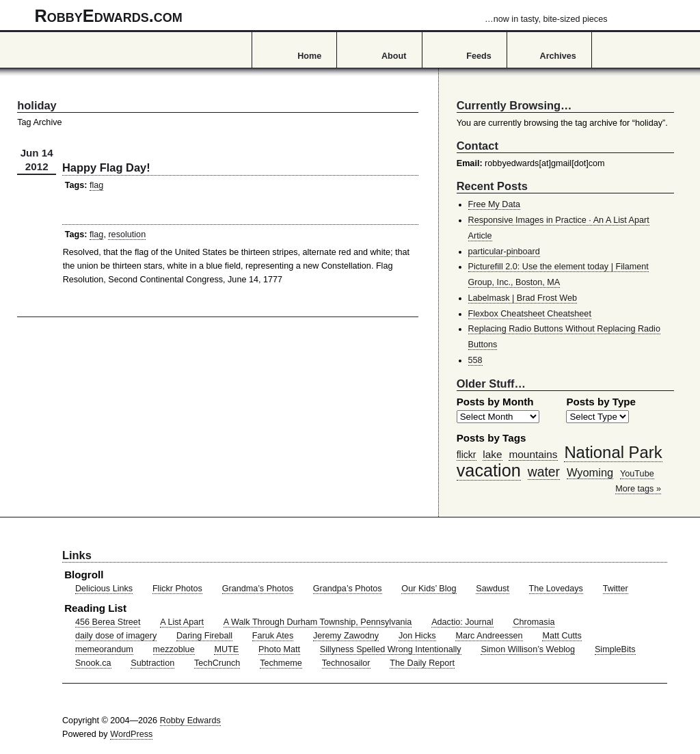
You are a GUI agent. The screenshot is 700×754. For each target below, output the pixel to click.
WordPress (131, 734)
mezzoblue (174, 649)
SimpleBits (615, 649)
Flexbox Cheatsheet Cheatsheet (530, 314)
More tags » (638, 489)
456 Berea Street (108, 622)
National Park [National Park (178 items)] (613, 452)
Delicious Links (104, 589)
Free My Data (494, 204)
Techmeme (281, 663)
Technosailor (346, 663)
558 (475, 360)
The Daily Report (422, 663)
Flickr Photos (177, 589)
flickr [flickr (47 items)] (467, 455)
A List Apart (182, 622)
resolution (127, 234)
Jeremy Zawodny (346, 636)
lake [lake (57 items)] (492, 454)
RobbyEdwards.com (321, 16)
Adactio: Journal (462, 622)
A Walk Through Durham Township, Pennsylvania (318, 622)
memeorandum (104, 649)
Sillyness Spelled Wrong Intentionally (391, 649)
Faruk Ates (273, 636)
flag (96, 185)
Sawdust (492, 589)
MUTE (226, 649)
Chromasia (534, 622)
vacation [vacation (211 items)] (489, 470)
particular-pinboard (504, 252)
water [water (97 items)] (544, 472)
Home (309, 56)
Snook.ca (93, 663)
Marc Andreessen (489, 636)
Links (77, 555)
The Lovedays (556, 589)
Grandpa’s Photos (348, 589)
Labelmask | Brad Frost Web (523, 298)
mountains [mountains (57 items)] (533, 454)
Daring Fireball (204, 636)
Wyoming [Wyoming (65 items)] (590, 472)
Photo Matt (279, 649)
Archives (558, 56)
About (394, 56)
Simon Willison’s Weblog (528, 649)
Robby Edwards (190, 721)
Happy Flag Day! (106, 167)
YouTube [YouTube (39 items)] (637, 474)
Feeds (479, 56)
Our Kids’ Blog (429, 589)
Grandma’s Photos (258, 589)
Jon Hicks (417, 636)
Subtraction (152, 663)
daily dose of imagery (116, 636)
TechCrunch (217, 663)
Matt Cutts (562, 636)
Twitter (616, 589)
